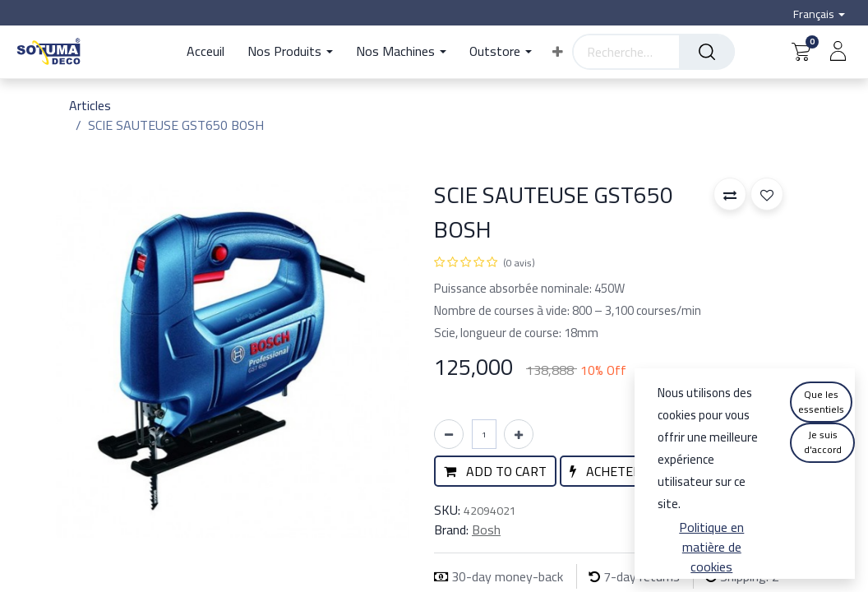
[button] (558, 52)
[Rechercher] (707, 52)
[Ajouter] (519, 434)
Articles (90, 105)
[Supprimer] (449, 434)
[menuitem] (211, 52)
